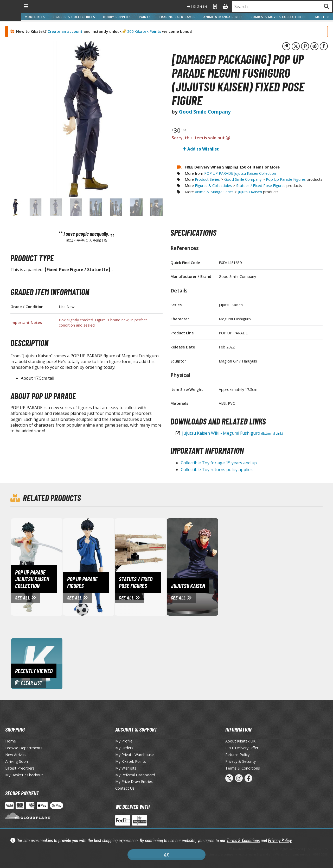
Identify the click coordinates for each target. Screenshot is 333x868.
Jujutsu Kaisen (250, 192)
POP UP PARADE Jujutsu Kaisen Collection (240, 173)
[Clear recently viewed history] (37, 663)
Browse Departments (24, 748)
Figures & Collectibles (74, 17)
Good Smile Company (205, 112)
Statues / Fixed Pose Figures (261, 186)
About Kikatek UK (240, 741)
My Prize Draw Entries (134, 781)
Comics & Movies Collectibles (278, 17)
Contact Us (125, 788)
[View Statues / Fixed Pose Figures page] (164, 566)
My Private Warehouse (135, 755)
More (322, 17)
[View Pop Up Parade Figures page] (112, 566)
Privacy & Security (241, 761)
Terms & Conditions (243, 840)
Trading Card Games (177, 17)
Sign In (197, 7)
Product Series (207, 179)
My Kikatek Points (131, 761)
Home (11, 741)
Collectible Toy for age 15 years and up (219, 463)
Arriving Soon (17, 761)
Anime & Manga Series (223, 17)
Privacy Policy (280, 840)
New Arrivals (16, 755)
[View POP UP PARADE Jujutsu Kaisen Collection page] (60, 566)
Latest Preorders (20, 768)
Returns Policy (237, 755)
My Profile (124, 741)
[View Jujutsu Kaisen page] (216, 566)
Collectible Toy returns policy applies (217, 470)
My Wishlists (126, 768)
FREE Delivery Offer (242, 748)
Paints (145, 17)
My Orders (124, 748)
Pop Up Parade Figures (286, 179)
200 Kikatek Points (144, 31)
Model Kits (35, 17)
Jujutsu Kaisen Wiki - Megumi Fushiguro (232, 433)
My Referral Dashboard (135, 775)
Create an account (65, 31)
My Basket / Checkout (24, 775)
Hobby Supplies (117, 17)
